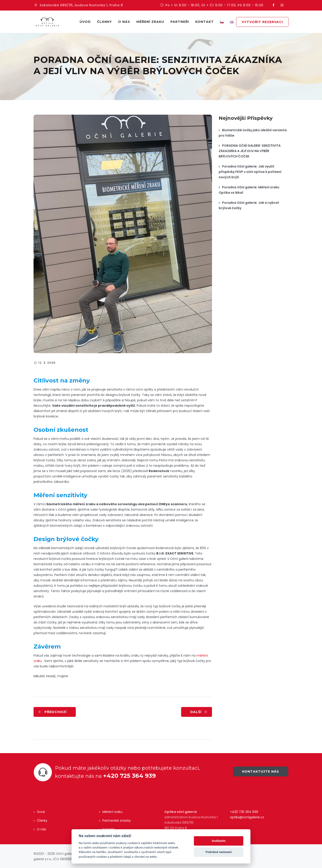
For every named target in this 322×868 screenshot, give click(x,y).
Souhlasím (219, 841)
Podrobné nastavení (219, 852)
